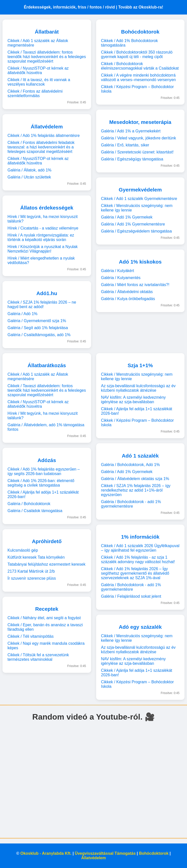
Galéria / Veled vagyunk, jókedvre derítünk (139, 138)
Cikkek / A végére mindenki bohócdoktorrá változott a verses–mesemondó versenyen (139, 77)
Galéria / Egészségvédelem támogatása (137, 231)
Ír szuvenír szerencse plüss (32, 578)
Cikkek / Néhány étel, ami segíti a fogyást (44, 618)
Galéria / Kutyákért (118, 271)
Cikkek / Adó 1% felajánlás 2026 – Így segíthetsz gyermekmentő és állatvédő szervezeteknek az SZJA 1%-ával (135, 573)
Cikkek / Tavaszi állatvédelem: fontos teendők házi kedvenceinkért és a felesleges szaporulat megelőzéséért (47, 57)
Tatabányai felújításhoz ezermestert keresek (46, 564)
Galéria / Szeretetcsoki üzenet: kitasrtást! (137, 152)
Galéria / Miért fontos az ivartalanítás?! (135, 285)
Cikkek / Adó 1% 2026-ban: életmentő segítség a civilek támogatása (41, 483)
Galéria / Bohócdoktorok (29, 504)
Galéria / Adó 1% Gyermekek (127, 217)
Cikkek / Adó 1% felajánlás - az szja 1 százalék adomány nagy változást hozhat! (138, 560)
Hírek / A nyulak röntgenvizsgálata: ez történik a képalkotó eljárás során (41, 237)
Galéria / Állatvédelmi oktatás (127, 292)
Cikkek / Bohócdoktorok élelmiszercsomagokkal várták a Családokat (140, 66)
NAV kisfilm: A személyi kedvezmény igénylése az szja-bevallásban (133, 400)
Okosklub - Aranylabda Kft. (46, 853)
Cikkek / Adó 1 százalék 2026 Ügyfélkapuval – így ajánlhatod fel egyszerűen (140, 548)
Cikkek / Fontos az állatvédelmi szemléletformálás (35, 93)
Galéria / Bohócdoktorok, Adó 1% (131, 465)
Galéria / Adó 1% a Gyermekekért (131, 131)
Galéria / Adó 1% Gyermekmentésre (133, 224)
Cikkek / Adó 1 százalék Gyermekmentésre (139, 199)
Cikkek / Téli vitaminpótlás (31, 636)
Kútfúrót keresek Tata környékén (36, 557)
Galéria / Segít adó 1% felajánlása (38, 328)
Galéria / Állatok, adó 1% (29, 170)
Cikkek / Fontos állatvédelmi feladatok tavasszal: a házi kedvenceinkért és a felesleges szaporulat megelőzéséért (41, 147)
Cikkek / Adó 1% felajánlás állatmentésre (44, 136)
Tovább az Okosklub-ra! (141, 7)
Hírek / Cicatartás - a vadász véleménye (43, 228)
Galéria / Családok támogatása (35, 511)
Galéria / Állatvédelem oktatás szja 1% (135, 479)
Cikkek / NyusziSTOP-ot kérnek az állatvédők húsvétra (38, 70)
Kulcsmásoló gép (23, 550)
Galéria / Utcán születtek (29, 177)
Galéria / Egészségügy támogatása (132, 159)
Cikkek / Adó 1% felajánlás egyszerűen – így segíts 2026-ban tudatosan (44, 471)
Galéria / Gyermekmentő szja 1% (37, 321)
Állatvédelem (93, 858)
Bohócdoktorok (154, 853)
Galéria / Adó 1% (22, 314)
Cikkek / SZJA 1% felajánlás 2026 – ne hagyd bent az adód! (42, 304)
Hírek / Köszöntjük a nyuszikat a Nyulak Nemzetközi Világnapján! (43, 249)
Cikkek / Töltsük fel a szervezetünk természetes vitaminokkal (38, 657)
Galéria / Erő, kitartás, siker (125, 145)
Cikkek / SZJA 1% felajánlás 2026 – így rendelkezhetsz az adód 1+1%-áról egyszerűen (136, 490)
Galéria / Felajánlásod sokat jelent (131, 596)
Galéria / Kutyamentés (121, 278)
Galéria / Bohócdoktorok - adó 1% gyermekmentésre (131, 504)
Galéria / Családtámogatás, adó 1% (39, 335)
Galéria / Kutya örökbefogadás (128, 299)
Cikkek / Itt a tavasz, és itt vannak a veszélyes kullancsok (39, 82)
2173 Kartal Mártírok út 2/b (31, 571)
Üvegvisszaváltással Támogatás (105, 853)
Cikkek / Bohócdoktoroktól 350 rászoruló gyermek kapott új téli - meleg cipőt (137, 54)
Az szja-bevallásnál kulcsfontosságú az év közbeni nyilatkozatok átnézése (138, 388)
